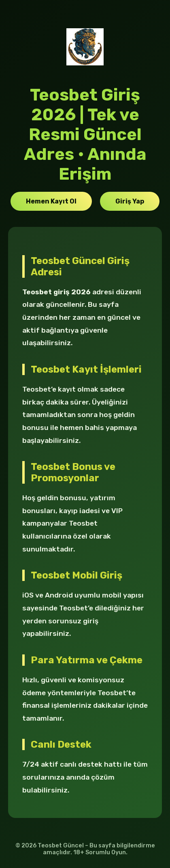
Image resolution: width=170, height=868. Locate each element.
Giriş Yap (130, 201)
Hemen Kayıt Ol (51, 201)
